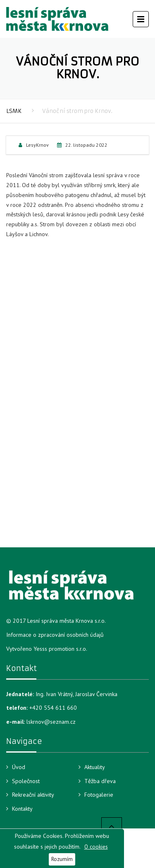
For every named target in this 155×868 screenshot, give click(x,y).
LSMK (14, 111)
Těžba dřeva (100, 781)
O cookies (96, 847)
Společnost (26, 781)
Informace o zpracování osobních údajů (55, 635)
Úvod (19, 767)
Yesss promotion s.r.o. (60, 649)
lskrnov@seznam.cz (51, 722)
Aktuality (95, 767)
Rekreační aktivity (33, 795)
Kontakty (22, 809)
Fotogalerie (99, 795)
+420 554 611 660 (53, 708)
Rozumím (62, 859)
